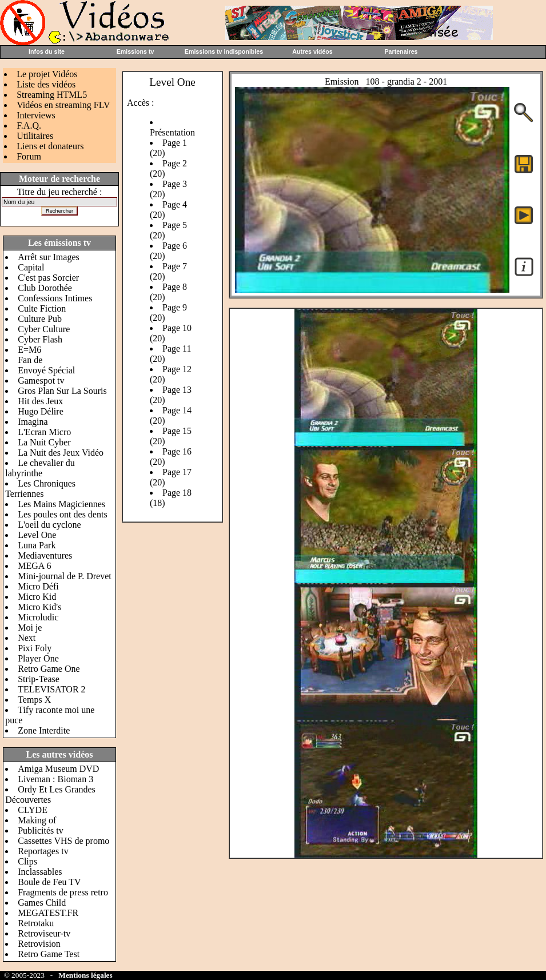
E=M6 (29, 350)
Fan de (30, 360)
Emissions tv (135, 51)
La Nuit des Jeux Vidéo (61, 453)
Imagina (33, 422)
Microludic (38, 617)
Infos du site (47, 51)
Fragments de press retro (63, 892)
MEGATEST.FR (48, 913)
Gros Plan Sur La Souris (62, 391)
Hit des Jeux (40, 401)
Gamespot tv (41, 381)
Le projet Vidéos (47, 74)
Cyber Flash (40, 339)
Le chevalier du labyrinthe (40, 468)
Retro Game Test (49, 954)
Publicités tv (41, 830)
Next (27, 638)
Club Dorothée (45, 288)
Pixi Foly (35, 648)
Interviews (36, 115)
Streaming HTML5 (52, 95)
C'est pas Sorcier (48, 278)
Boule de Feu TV (49, 882)
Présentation (172, 132)
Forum (29, 156)
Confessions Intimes (55, 298)
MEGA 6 (34, 566)
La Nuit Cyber (44, 442)
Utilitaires (35, 136)
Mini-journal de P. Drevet (65, 576)
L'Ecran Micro (44, 432)
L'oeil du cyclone (49, 525)
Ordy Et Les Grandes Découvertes (50, 794)
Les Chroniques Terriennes (40, 489)
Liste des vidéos (46, 84)
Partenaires (401, 51)
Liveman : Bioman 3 (55, 779)
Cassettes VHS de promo (63, 841)
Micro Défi (38, 586)
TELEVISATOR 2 (51, 689)
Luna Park (37, 545)
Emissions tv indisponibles (224, 51)
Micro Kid (37, 597)
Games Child (42, 903)
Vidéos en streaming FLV (63, 105)
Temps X (34, 700)
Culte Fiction (42, 308)
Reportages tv (43, 851)
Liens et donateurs (50, 146)
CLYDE (33, 810)
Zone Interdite (44, 730)
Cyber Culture (44, 329)
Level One (37, 535)
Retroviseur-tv (44, 933)
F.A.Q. (29, 126)
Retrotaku (36, 923)
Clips (27, 861)
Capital (31, 267)
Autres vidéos (312, 51)
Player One (38, 658)
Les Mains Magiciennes (61, 504)
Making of (37, 820)
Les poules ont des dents (62, 514)
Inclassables (40, 872)
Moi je (30, 628)
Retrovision (39, 944)
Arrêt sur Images (49, 257)
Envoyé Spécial (46, 370)
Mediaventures (45, 555)
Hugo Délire (41, 411)
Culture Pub (40, 319)
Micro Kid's (39, 607)
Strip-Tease (39, 679)
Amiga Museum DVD (58, 769)
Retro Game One (49, 669)
